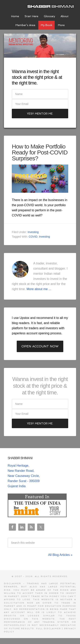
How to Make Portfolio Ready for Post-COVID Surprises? (40, 152)
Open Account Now (40, 346)
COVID (33, 237)
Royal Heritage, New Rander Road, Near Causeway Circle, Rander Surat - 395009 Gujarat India (24, 476)
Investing (33, 232)
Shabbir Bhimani (51, 6)
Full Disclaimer (49, 628)
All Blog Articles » (60, 555)
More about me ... (39, 289)
